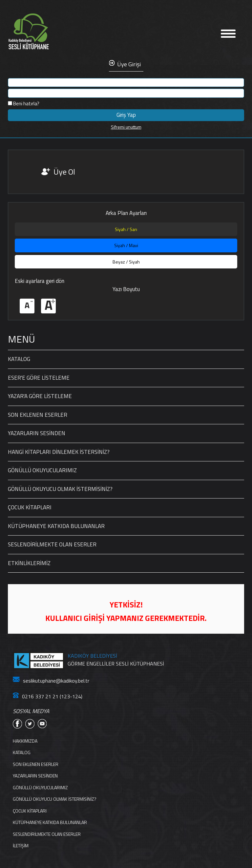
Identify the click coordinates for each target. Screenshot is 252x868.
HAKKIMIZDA (25, 741)
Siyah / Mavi (126, 245)
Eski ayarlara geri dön (40, 281)
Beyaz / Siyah (126, 262)
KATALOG (19, 359)
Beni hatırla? (24, 104)
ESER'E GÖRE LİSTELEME (39, 378)
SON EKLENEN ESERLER (38, 415)
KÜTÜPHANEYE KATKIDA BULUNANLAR (56, 526)
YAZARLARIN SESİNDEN (37, 433)
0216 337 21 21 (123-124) (48, 696)
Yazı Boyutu (126, 289)
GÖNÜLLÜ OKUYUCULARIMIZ (42, 470)
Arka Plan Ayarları (126, 213)
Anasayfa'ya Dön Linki (49, 32)
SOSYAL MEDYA (31, 711)
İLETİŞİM (21, 846)
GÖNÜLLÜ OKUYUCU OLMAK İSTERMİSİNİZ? (60, 489)
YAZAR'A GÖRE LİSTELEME (40, 396)
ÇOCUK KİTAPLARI (30, 507)
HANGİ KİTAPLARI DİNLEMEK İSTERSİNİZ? (59, 452)
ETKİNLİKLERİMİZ (29, 563)
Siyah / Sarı (126, 229)
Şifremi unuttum (126, 127)
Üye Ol (64, 172)
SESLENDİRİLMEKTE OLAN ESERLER (52, 544)
